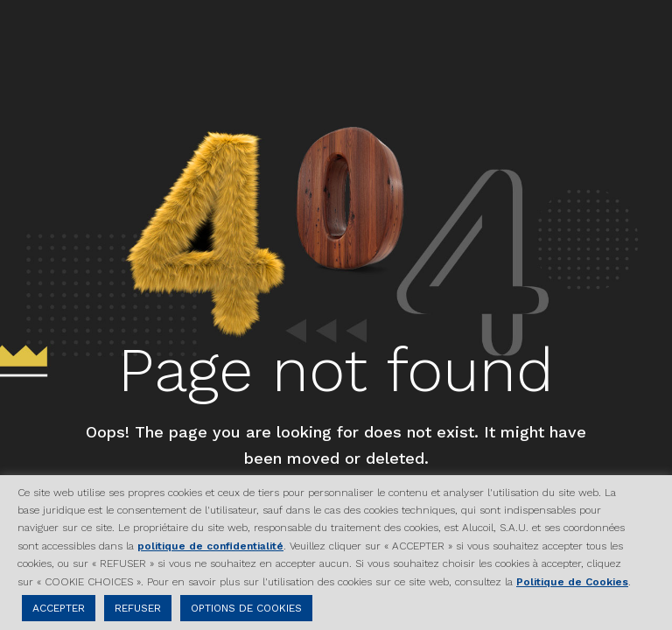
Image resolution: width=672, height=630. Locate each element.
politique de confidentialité (210, 546)
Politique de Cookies (572, 582)
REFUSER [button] (138, 608)
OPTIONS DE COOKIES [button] (246, 608)
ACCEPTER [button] (59, 608)
